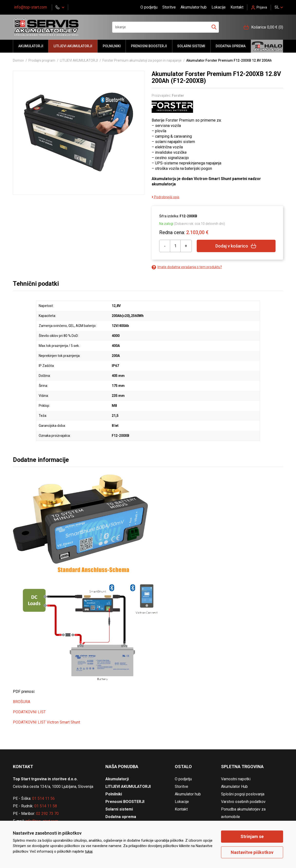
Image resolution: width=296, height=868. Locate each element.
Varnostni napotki (236, 779)
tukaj (89, 851)
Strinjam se (252, 836)
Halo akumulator (267, 46)
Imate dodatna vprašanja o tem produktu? (187, 267)
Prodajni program (42, 60)
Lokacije (219, 7)
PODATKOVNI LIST (29, 712)
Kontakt (237, 7)
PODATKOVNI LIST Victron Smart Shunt (46, 722)
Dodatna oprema (231, 46)
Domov (18, 60)
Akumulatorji (31, 46)
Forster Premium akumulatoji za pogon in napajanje (142, 60)
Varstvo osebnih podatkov (243, 802)
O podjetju (149, 7)
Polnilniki (112, 46)
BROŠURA (22, 702)
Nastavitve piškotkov (252, 852)
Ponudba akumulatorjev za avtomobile (243, 813)
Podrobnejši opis (166, 197)
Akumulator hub (194, 7)
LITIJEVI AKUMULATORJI (73, 46)
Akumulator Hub (234, 787)
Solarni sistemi (191, 46)
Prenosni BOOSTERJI (149, 46)
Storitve (169, 7)
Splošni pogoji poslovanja (243, 794)
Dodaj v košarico (236, 246)
